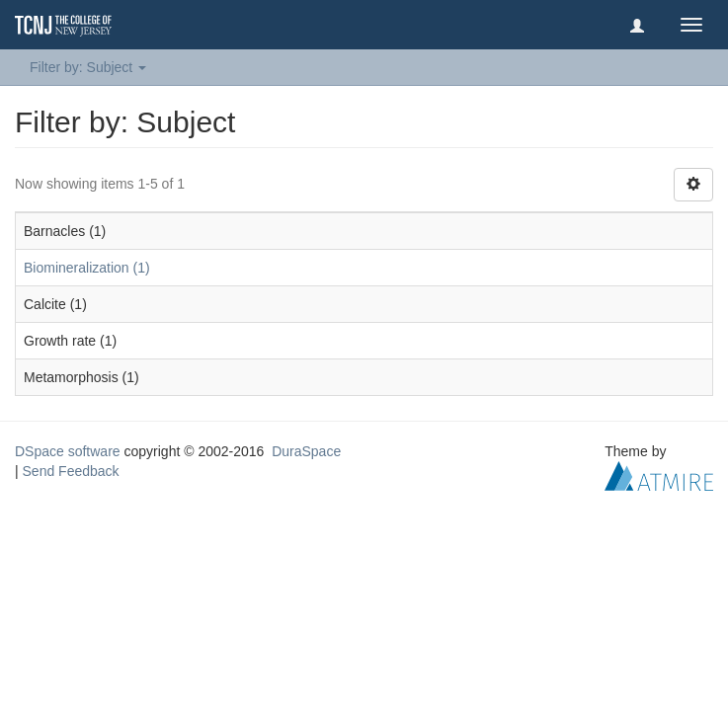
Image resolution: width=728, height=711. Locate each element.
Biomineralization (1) (87, 268)
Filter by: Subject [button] (88, 67)
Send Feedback (71, 471)
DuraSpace (306, 451)
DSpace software (68, 451)
